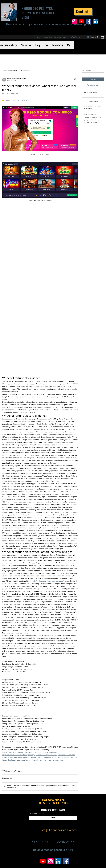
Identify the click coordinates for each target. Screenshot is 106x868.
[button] (102, 37)
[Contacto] (83, 11)
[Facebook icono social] (89, 21)
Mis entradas (25, 71)
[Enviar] (53, 818)
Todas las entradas (10, 71)
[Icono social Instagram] (74, 21)
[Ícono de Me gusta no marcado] (4, 771)
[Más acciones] (77, 79)
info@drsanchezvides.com (50, 37)
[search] (93, 71)
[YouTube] (81, 21)
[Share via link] (20, 771)
